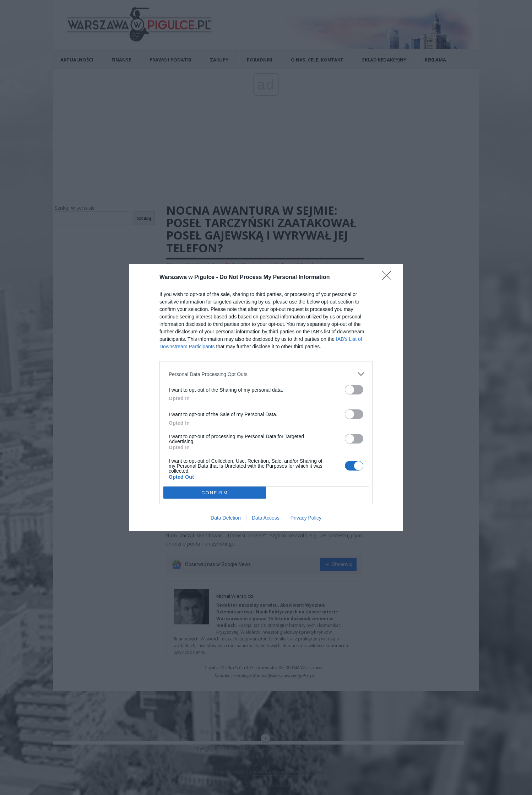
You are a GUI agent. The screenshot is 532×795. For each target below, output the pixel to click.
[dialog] (266, 397)
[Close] (389, 278)
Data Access (266, 518)
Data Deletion (226, 518)
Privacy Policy (306, 518)
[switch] (354, 390)
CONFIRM (215, 492)
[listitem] (266, 374)
